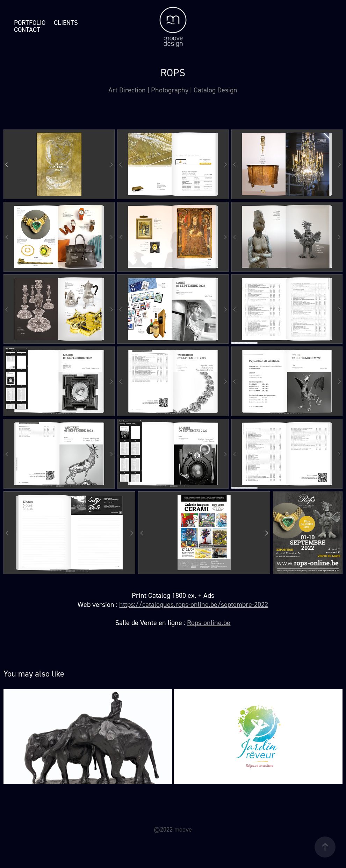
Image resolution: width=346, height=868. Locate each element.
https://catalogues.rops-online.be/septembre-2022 (194, 604)
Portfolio (30, 23)
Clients (66, 23)
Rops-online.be (209, 623)
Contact (27, 30)
